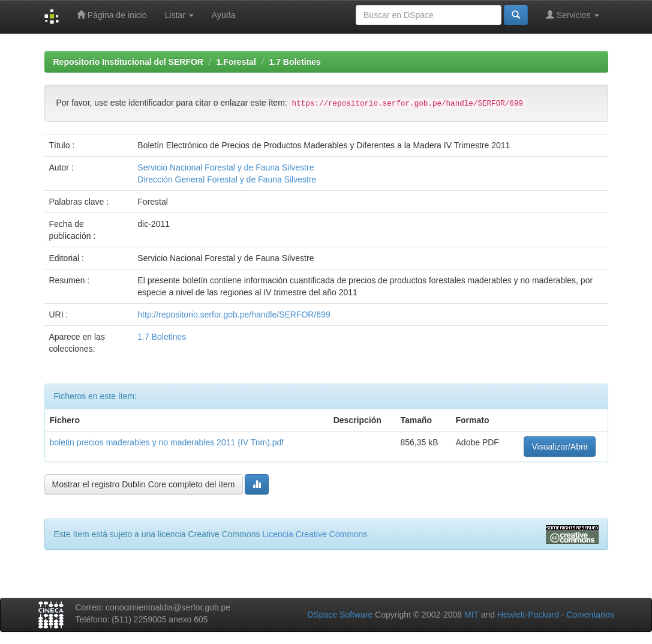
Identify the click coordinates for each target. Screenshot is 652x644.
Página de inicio (112, 15)
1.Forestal (236, 62)
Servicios (573, 15)
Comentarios (590, 615)
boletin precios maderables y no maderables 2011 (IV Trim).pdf (167, 442)
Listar (179, 15)
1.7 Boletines (295, 62)
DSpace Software (340, 615)
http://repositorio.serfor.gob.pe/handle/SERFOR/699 (234, 314)
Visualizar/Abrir (560, 447)
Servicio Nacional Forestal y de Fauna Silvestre (226, 167)
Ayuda (223, 15)
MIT (471, 615)
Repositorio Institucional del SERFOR (128, 62)
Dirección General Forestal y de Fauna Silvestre (227, 179)
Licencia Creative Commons (315, 534)
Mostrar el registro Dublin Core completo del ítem (144, 484)
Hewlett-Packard (528, 615)
